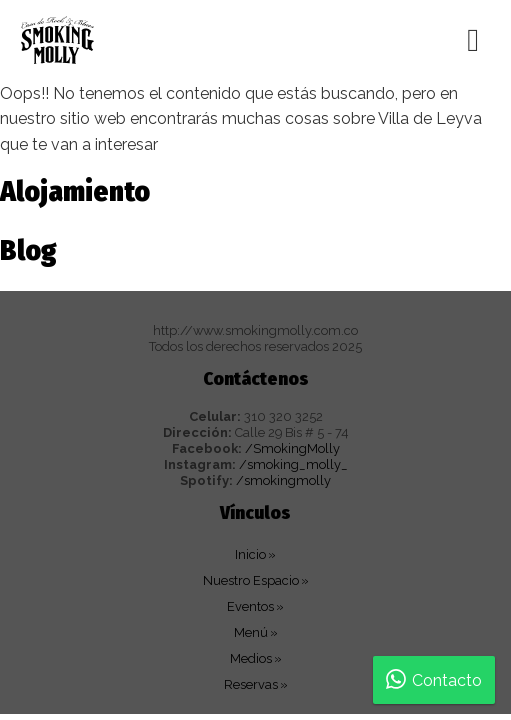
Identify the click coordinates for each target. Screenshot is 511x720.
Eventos (250, 606)
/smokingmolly (283, 480)
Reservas (251, 684)
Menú (251, 632)
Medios (251, 658)
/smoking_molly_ (293, 464)
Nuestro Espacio (251, 580)
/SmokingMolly (292, 448)
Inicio (250, 554)
